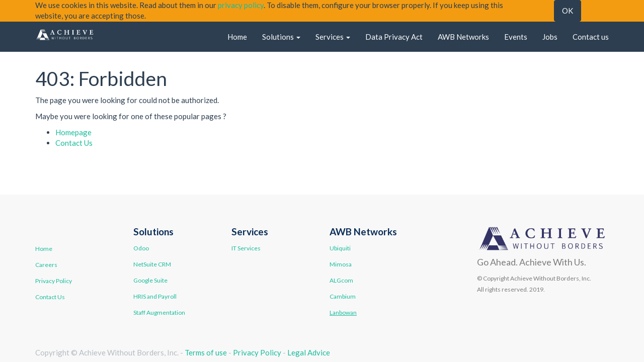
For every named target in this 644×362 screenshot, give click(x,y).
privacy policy (241, 5)
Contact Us (74, 143)
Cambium (343, 296)
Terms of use (206, 352)
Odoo (141, 248)
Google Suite (150, 280)
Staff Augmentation (159, 312)
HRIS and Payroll (155, 296)
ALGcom (341, 280)
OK (568, 11)
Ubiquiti (340, 248)
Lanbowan (343, 312)
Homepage (73, 132)
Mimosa (341, 264)
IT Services (246, 248)
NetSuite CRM (152, 264)
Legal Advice (309, 352)
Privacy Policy (54, 281)
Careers (46, 265)
